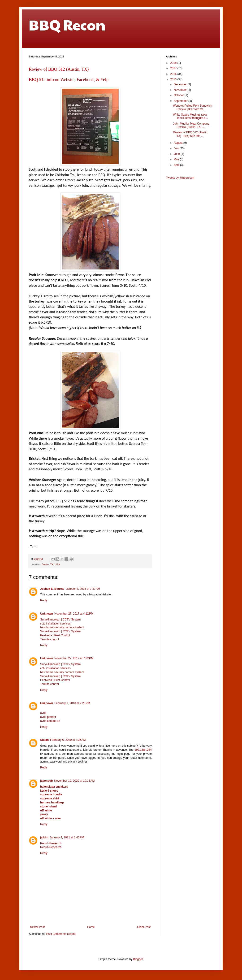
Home (91, 927)
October (179, 95)
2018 (174, 63)
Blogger (138, 959)
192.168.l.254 (143, 750)
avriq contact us (50, 721)
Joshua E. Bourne (52, 589)
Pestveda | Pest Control (55, 635)
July (177, 148)
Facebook (85, 80)
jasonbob (46, 781)
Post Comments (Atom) (61, 934)
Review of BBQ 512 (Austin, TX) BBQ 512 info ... (191, 134)
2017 (174, 68)
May (177, 159)
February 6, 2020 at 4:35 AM (68, 740)
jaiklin (44, 837)
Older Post (144, 927)
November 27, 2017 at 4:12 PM (74, 614)
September (181, 101)
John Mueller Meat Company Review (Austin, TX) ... (191, 125)
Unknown (47, 614)
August (179, 143)
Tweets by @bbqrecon (180, 178)
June (177, 154)
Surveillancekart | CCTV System (60, 620)
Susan (44, 740)
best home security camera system (62, 627)
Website (67, 80)
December (181, 84)
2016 (174, 74)
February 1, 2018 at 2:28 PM (72, 703)
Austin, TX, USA (51, 564)
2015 (174, 79)
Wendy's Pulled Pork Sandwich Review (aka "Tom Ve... (193, 107)
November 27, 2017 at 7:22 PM (74, 658)
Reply (44, 600)
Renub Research (51, 843)
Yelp (104, 80)
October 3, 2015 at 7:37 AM (83, 589)
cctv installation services (55, 624)
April (177, 165)
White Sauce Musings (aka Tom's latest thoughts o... (190, 116)
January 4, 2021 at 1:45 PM (67, 837)
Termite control (50, 639)
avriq (43, 713)
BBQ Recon (67, 25)
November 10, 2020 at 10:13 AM (74, 781)
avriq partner (48, 717)
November (181, 90)
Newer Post (37, 927)
